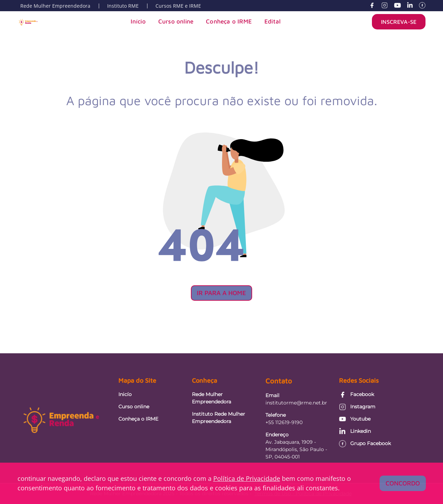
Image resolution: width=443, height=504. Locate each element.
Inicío (125, 394)
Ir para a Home (221, 293)
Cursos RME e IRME (178, 6)
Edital (272, 21)
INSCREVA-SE (399, 22)
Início (138, 21)
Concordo (403, 483)
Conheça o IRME (229, 21)
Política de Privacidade (247, 478)
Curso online (176, 21)
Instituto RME (123, 6)
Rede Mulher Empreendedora (55, 6)
